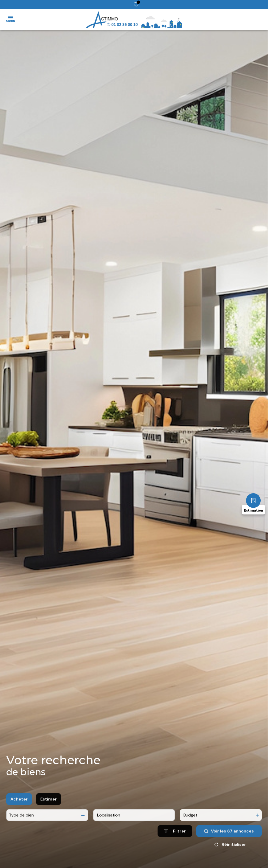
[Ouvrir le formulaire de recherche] (175, 840)
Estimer (49, 808)
